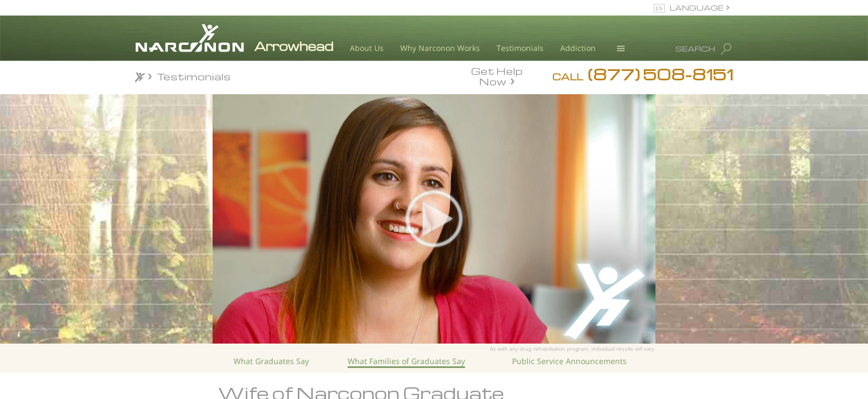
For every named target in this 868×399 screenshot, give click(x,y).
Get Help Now (497, 75)
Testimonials (520, 48)
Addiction (578, 48)
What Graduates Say (271, 361)
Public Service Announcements (569, 361)
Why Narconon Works (440, 48)
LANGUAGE (697, 7)
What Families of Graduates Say (406, 361)
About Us (367, 48)
